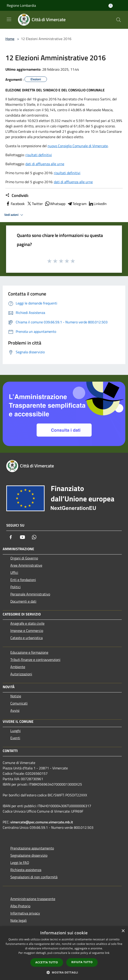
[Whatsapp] (34, 537)
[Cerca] (119, 20)
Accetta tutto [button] (47, 962)
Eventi (15, 738)
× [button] (123, 931)
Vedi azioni (14, 215)
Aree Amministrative (26, 565)
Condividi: (17, 196)
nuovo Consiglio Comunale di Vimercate (78, 146)
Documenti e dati (23, 601)
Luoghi (15, 731)
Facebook (15, 204)
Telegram (77, 204)
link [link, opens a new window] (107, 953)
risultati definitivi (39, 155)
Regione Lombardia (21, 5)
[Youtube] (22, 537)
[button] (64, 972)
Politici (15, 587)
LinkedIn (97, 204)
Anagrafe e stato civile (27, 623)
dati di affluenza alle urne (45, 164)
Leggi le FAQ (20, 863)
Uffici (14, 572)
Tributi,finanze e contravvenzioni (35, 660)
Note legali (19, 920)
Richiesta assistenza (26, 870)
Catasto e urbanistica (26, 638)
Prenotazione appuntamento (32, 848)
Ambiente (18, 667)
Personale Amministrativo (30, 594)
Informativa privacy (25, 913)
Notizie (16, 696)
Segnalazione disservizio (29, 855)
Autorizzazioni (21, 674)
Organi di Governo (24, 558)
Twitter (35, 204)
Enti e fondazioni (23, 580)
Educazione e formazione (29, 652)
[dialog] (64, 953)
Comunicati (19, 703)
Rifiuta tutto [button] (82, 962)
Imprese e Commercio (27, 631)
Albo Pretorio (20, 906)
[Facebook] (11, 537)
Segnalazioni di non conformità (34, 877)
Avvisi (15, 710)
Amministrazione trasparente (33, 899)
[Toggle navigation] (9, 19)
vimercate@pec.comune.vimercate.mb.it (42, 822)
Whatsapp (55, 204)
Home (10, 39)
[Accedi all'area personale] (111, 6)
